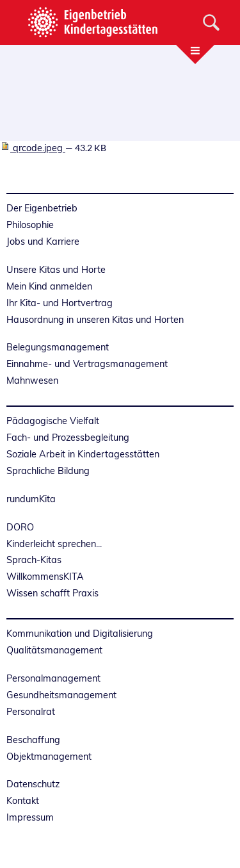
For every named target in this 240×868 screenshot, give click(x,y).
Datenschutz (33, 784)
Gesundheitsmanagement (61, 695)
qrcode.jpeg (33, 148)
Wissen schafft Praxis (52, 593)
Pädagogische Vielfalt (53, 421)
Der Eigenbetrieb (42, 208)
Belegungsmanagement (58, 347)
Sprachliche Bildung (48, 471)
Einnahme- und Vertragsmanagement (87, 364)
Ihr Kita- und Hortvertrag (60, 303)
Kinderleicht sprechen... (54, 544)
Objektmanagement (49, 757)
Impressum (30, 817)
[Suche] (211, 22)
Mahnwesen (32, 381)
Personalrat (31, 712)
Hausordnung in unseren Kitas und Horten (95, 320)
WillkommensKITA (45, 577)
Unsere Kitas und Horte (56, 270)
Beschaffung (33, 740)
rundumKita (31, 499)
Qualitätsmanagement (54, 650)
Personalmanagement (53, 678)
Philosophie (30, 225)
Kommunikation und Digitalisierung (80, 634)
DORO (20, 527)
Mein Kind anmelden (49, 286)
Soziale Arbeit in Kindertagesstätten (83, 454)
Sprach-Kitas (34, 560)
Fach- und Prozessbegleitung (68, 438)
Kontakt (23, 801)
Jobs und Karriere (43, 242)
